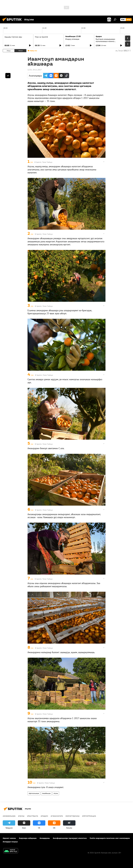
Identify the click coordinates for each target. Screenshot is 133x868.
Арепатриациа (89, 816)
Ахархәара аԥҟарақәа (28, 838)
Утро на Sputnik (41, 37)
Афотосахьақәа (34, 793)
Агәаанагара (57, 816)
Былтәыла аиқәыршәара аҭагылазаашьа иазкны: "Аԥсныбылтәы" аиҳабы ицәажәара (105, 42)
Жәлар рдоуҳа (72, 816)
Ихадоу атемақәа (72, 39)
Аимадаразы (45, 838)
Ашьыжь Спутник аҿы (13, 37)
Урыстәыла (33, 816)
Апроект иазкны (9, 838)
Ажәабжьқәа (46, 793)
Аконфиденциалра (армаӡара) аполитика (70, 838)
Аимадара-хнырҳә (10, 842)
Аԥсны (56, 793)
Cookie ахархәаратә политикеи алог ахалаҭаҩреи (110, 838)
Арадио (99, 36)
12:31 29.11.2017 (35, 70)
